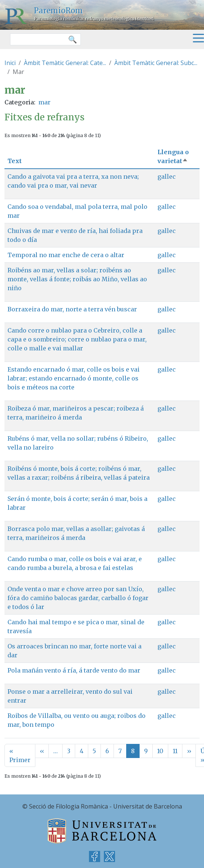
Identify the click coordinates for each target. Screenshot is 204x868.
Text (15, 161)
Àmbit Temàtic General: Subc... (156, 63)
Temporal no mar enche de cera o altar (66, 255)
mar (44, 102)
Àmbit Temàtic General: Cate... (65, 63)
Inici (10, 63)
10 (160, 751)
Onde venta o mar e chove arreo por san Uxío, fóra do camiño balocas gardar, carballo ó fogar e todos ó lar (78, 598)
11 (175, 751)
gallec (167, 176)
